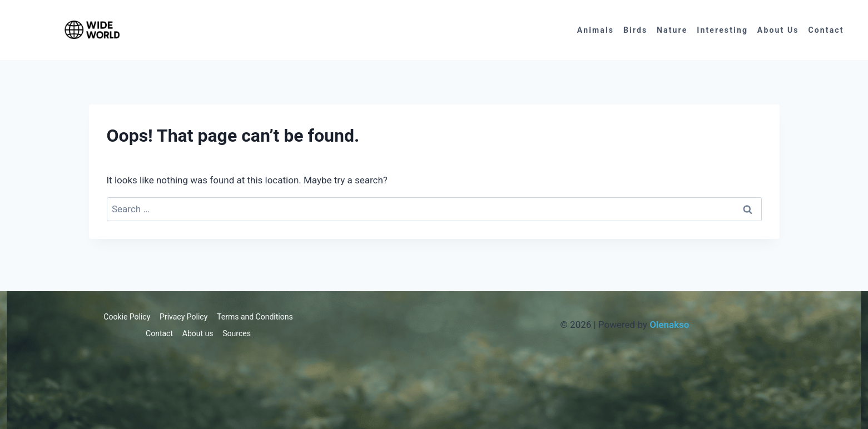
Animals (596, 30)
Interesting (722, 30)
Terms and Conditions (255, 317)
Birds (635, 30)
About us (778, 30)
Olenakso (669, 325)
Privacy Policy (183, 317)
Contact (826, 30)
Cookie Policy (127, 317)
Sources (237, 333)
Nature (672, 30)
